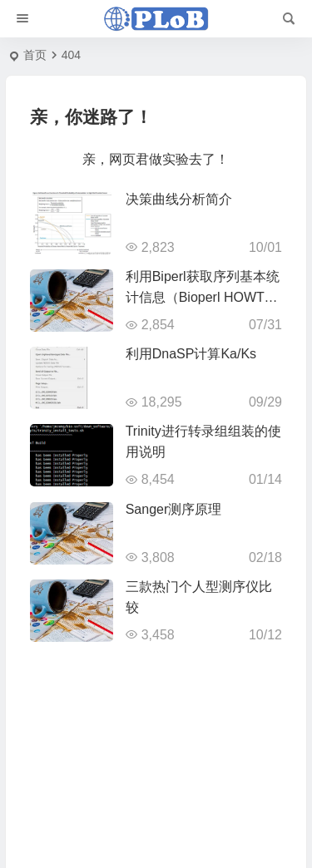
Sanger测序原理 (174, 509)
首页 (35, 55)
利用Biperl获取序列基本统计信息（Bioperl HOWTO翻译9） (203, 297)
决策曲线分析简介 (179, 199)
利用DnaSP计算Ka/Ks (191, 354)
